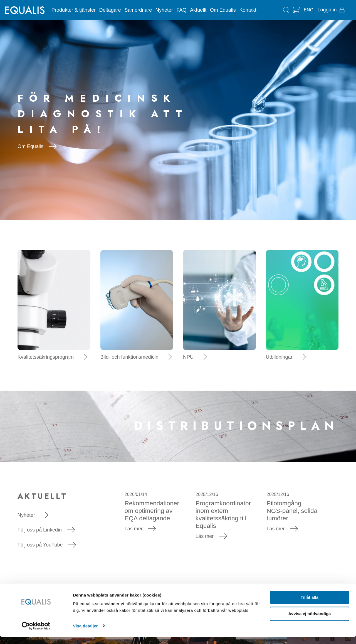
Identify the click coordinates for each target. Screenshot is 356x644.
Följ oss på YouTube (47, 545)
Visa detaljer (85, 633)
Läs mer (140, 529)
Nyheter (164, 10)
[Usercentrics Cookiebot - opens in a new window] (36, 633)
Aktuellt (198, 10)
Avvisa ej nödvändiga (310, 621)
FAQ (182, 10)
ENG (309, 10)
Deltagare (110, 10)
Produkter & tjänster (74, 10)
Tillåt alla (310, 605)
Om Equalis (223, 10)
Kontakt (248, 10)
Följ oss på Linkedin (46, 530)
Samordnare (138, 10)
